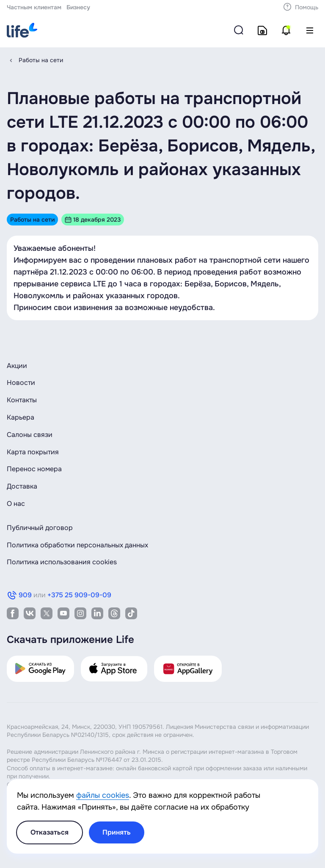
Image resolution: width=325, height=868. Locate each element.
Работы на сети (41, 60)
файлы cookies (103, 795)
